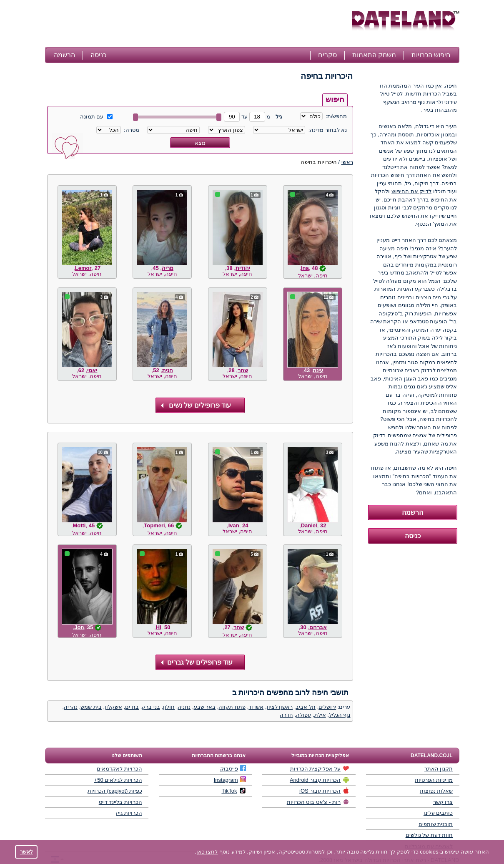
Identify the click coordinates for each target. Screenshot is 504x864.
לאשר (26, 852)
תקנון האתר (439, 769)
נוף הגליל (340, 715)
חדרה (286, 715)
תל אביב (306, 707)
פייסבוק (233, 768)
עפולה (303, 715)
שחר (243, 370)
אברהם (318, 627)
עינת (318, 370)
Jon (79, 627)
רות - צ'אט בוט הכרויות (318, 802)
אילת (320, 715)
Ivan (234, 525)
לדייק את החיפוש (411, 191)
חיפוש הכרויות (431, 55)
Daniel (309, 525)
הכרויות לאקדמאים (119, 769)
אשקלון (113, 707)
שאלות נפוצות (436, 791)
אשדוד (256, 707)
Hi (159, 627)
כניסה (98, 55)
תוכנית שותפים (436, 824)
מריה (168, 268)
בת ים (132, 707)
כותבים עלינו (438, 813)
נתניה (184, 707)
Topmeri (154, 525)
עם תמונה (96, 117)
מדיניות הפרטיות (434, 780)
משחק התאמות (374, 55)
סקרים (327, 55)
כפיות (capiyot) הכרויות (115, 791)
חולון (169, 707)
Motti (79, 525)
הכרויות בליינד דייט (120, 802)
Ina (305, 268)
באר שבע (205, 707)
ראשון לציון (280, 707)
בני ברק (151, 707)
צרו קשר (443, 802)
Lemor (83, 268)
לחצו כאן (207, 852)
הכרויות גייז (129, 813)
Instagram (230, 780)
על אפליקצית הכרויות (320, 768)
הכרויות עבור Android (320, 780)
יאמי (92, 370)
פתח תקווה (232, 707)
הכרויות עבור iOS (324, 791)
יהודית (243, 268)
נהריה (71, 707)
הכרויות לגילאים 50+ (118, 780)
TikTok (233, 791)
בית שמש (91, 707)
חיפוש (335, 100)
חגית (168, 370)
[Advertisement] (197, 24)
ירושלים (327, 707)
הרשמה (64, 55)
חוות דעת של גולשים (429, 835)
